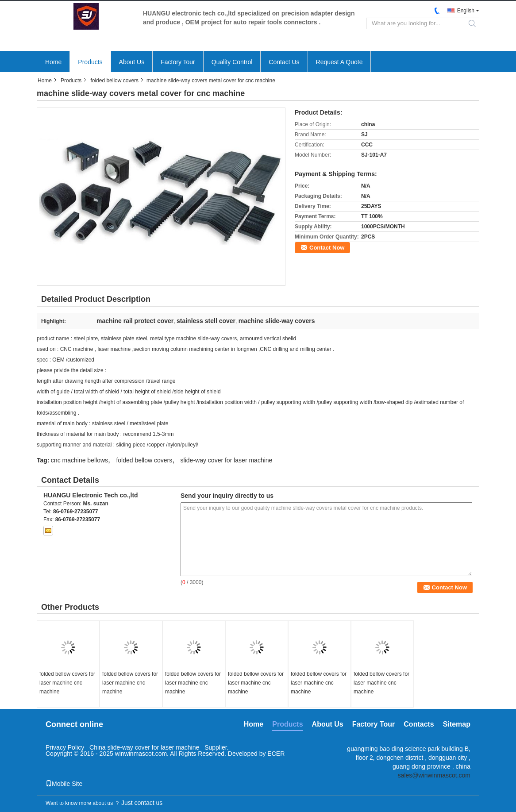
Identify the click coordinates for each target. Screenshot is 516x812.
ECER (276, 754)
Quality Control (232, 62)
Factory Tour (178, 62)
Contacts (419, 724)
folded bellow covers (114, 81)
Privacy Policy (65, 747)
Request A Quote (339, 62)
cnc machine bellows (79, 460)
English (466, 11)
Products (90, 62)
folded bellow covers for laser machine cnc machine (67, 683)
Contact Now (327, 248)
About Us (132, 62)
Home (53, 62)
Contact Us (284, 62)
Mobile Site (64, 784)
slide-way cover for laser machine (227, 460)
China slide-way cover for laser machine (145, 747)
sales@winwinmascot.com (434, 775)
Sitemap (457, 724)
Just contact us (142, 803)
